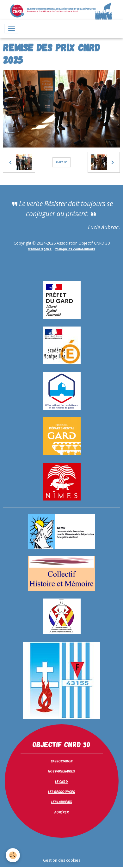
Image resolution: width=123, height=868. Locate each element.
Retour (61, 162)
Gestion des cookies (62, 860)
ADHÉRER (62, 812)
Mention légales (40, 249)
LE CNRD (61, 782)
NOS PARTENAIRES (61, 771)
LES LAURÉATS (62, 802)
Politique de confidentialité (75, 249)
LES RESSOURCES (61, 792)
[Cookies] (13, 855)
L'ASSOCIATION (62, 761)
